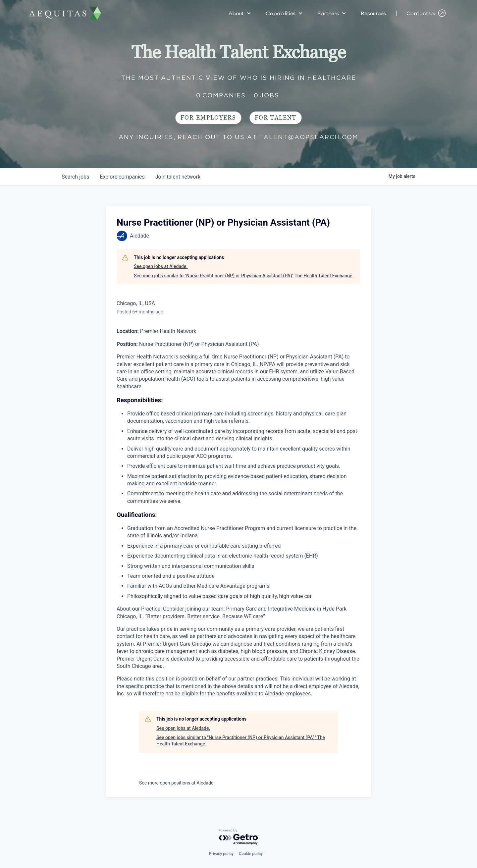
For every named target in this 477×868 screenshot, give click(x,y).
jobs (75, 177)
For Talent (276, 118)
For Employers (208, 118)
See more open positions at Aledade (176, 783)
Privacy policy (221, 854)
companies (122, 177)
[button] (240, 13)
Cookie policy (251, 854)
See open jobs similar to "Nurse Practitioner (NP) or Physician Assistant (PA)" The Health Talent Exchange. (244, 276)
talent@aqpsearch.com (309, 137)
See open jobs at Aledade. (161, 266)
